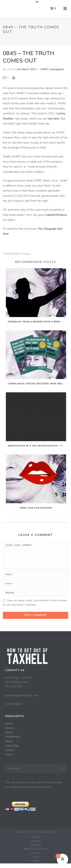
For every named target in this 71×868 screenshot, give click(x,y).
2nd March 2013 (26, 69)
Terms (9, 759)
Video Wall (12, 750)
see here (53, 119)
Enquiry (27, 254)
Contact (10, 755)
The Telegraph (47, 229)
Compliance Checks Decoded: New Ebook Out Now (37, 384)
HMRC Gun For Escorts (36, 508)
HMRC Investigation (24, 40)
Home (6, 40)
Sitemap (36, 842)
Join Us (35, 858)
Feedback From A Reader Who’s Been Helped (37, 322)
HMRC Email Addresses (35, 854)
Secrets (10, 733)
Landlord (36, 846)
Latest (9, 746)
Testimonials (13, 741)
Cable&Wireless (56, 215)
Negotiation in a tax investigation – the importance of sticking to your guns (37, 446)
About (9, 737)
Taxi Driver (35, 850)
